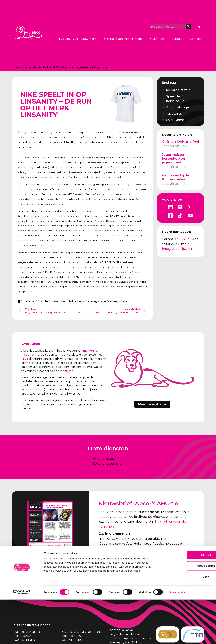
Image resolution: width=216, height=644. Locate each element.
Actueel (178, 39)
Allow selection (188, 611)
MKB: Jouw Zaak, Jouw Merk (77, 39)
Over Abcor (158, 39)
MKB (25, 359)
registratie (66, 371)
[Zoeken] (188, 27)
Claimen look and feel (180, 141)
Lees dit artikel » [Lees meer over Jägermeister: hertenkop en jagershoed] (175, 167)
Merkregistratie (79, 67)
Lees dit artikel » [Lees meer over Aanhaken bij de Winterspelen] (175, 184)
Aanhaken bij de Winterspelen (175, 177)
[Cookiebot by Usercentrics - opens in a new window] (22, 637)
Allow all (188, 600)
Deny (188, 622)
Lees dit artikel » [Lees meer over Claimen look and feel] (175, 146)
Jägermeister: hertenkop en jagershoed (174, 158)
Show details (177, 637)
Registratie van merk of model (123, 39)
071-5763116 (184, 239)
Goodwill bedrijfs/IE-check (53, 67)
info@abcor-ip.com (178, 249)
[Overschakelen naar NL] (200, 27)
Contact (195, 39)
